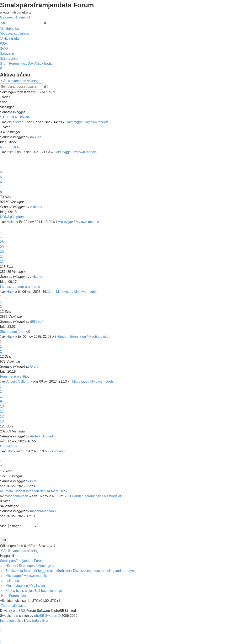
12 (2, 416)
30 (2, 252)
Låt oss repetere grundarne (20, 287)
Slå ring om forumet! (15, 332)
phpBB (18, 611)
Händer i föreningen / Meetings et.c (83, 337)
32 (2, 262)
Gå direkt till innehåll (15, 17)
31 (2, 257)
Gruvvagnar (9, 446)
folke (10, 152)
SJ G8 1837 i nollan (15, 117)
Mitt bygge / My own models (88, 122)
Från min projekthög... (16, 376)
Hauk (10, 292)
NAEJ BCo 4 (9, 147)
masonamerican (16, 496)
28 (2, 242)
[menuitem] (15, 34)
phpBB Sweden (46, 616)
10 (2, 406)
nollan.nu (61, 451)
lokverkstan (15, 122)
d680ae (36, 137)
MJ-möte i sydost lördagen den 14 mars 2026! (34, 491)
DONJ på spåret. (12, 217)
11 (2, 411)
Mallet (11, 222)
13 (2, 421)
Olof (33, 366)
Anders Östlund (18, 381)
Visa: (19, 526)
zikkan (35, 207)
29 (2, 247)
